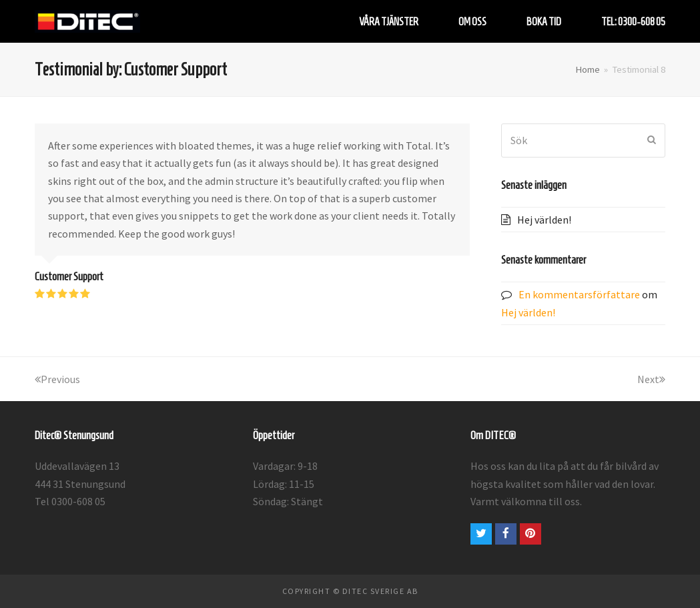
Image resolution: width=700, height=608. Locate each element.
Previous (57, 379)
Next (651, 379)
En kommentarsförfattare (579, 294)
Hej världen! (544, 220)
